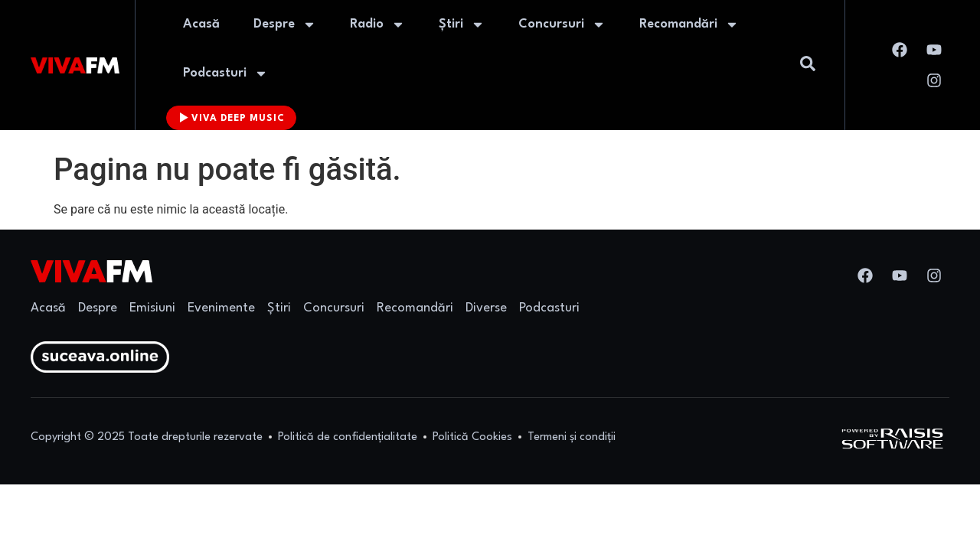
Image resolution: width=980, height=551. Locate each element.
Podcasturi (225, 73)
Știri (462, 24)
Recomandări (689, 24)
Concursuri (562, 24)
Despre (285, 24)
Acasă (201, 24)
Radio (377, 24)
